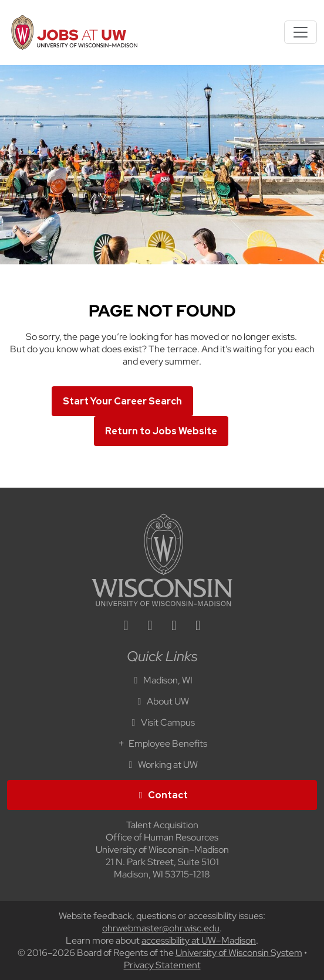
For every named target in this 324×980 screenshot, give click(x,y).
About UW (162, 701)
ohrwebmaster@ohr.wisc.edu (161, 928)
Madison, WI (162, 680)
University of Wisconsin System (239, 953)
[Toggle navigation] (301, 32)
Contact (162, 795)
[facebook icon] (150, 627)
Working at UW (162, 765)
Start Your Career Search (122, 401)
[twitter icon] (174, 627)
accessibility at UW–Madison (199, 940)
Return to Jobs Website (161, 431)
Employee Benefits (162, 743)
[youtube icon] (198, 627)
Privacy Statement (162, 965)
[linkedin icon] (126, 627)
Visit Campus (162, 722)
